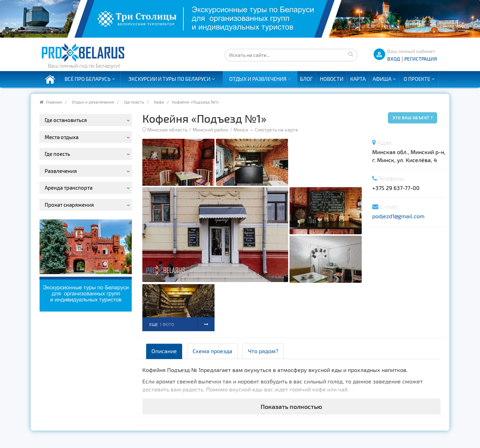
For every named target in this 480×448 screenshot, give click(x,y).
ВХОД (394, 59)
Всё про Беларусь (88, 79)
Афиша (382, 79)
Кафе (159, 102)
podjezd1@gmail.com (398, 216)
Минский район (210, 130)
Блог (306, 79)
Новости (332, 79)
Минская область (167, 130)
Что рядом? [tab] (263, 351)
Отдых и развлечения (258, 79)
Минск (241, 130)
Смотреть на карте (277, 130)
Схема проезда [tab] (212, 351)
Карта (358, 79)
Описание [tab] (164, 351)
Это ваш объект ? (412, 117)
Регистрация (421, 59)
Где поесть (134, 102)
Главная (54, 102)
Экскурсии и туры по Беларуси (169, 79)
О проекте (417, 79)
